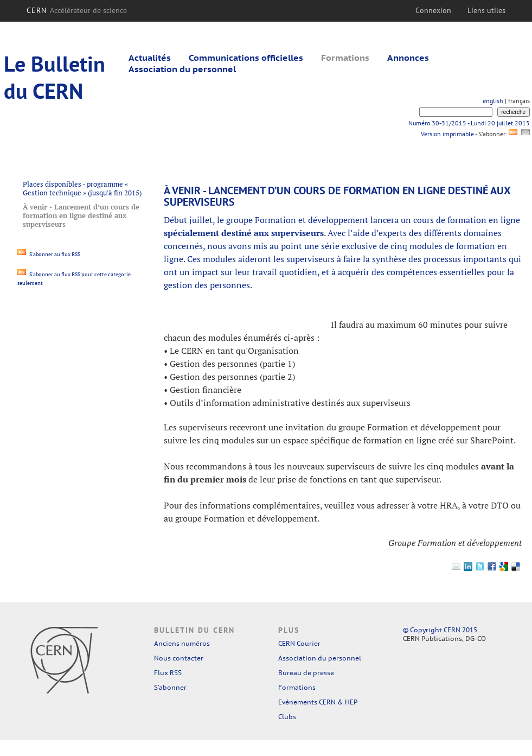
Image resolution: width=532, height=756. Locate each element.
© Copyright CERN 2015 (440, 630)
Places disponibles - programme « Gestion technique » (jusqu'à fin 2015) (82, 188)
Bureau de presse (306, 673)
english (493, 101)
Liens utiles (486, 10)
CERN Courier (299, 643)
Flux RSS (168, 673)
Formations (345, 58)
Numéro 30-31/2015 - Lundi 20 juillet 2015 (469, 123)
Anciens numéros (182, 643)
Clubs (287, 717)
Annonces (408, 58)
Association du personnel (182, 69)
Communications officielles (246, 58)
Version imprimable (447, 134)
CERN (77, 10)
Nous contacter (179, 658)
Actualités (150, 58)
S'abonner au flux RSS (49, 254)
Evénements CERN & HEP (318, 702)
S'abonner (170, 687)
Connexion (433, 10)
